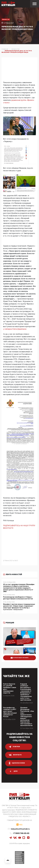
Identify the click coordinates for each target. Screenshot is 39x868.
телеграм (14, 747)
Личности (6, 19)
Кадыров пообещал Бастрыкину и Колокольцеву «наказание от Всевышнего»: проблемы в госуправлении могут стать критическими (26, 692)
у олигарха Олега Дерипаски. (15, 329)
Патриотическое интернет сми (20, 801)
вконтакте (15, 755)
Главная (5, 49)
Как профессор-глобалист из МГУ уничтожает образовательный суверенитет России (10, 712)
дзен (13, 771)
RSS (21, 825)
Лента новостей (13, 574)
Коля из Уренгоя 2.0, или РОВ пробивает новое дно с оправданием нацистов (10, 688)
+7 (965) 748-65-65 (21, 833)
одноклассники (17, 763)
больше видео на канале (19, 658)
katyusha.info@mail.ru (20, 829)
